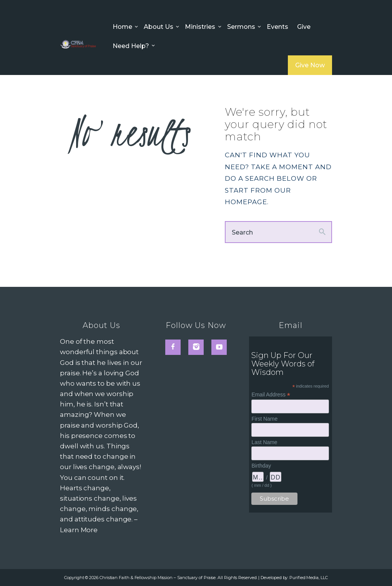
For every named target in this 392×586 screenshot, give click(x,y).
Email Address (271, 395)
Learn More (79, 530)
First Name (264, 419)
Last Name (264, 442)
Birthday (261, 466)
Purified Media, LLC (308, 578)
